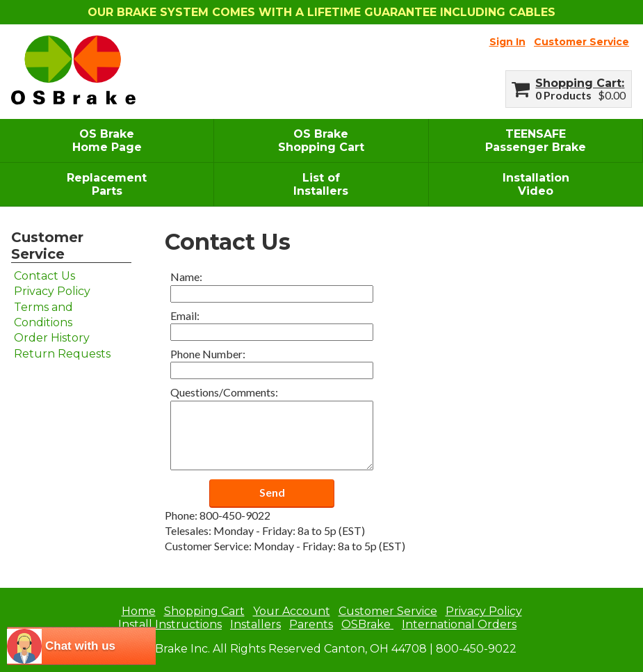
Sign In (507, 42)
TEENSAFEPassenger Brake (536, 141)
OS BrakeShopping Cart (321, 141)
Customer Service (581, 42)
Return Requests (62, 354)
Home (139, 611)
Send (272, 492)
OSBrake (367, 624)
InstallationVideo (536, 184)
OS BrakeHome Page (107, 141)
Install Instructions (170, 624)
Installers (255, 624)
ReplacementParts (107, 184)
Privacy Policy (52, 291)
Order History (52, 338)
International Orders (459, 624)
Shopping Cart (578, 83)
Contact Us (44, 276)
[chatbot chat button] (81, 646)
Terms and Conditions (43, 315)
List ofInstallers (321, 184)
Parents (311, 624)
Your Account (292, 611)
